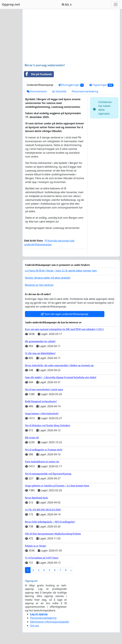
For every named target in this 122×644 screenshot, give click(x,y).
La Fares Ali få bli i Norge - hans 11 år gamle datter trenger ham (61, 271)
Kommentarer (37, 91)
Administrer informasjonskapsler (50, 622)
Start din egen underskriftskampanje (65, 314)
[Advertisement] (71, 36)
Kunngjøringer (71, 85)
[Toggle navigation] (116, 4)
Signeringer (101, 85)
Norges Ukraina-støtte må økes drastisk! (48, 278)
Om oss (35, 626)
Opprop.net (11, 4)
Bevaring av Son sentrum (39, 285)
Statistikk (59, 91)
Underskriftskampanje (40, 85)
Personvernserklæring (85, 91)
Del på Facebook (38, 74)
